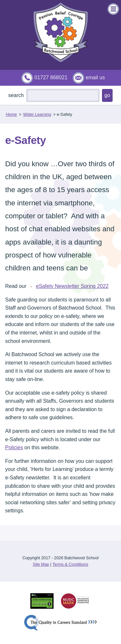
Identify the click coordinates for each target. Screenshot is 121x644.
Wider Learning (37, 114)
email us (95, 77)
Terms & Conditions (70, 564)
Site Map (41, 564)
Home (11, 114)
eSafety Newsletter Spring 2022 (68, 286)
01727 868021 (51, 77)
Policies (14, 448)
